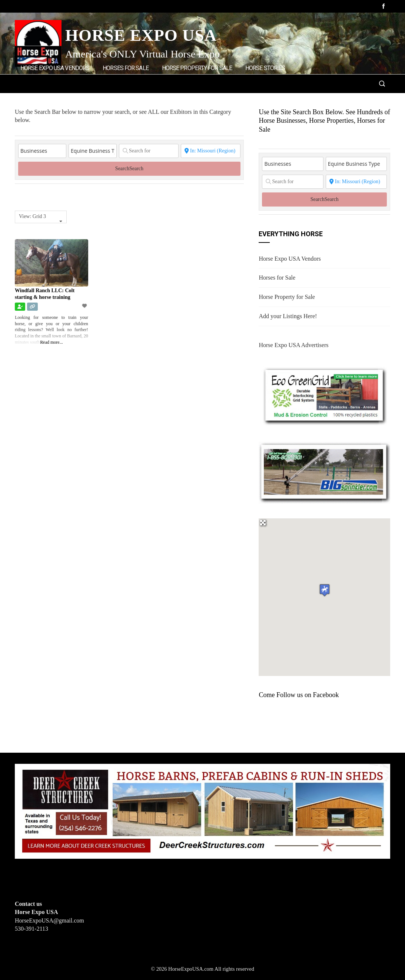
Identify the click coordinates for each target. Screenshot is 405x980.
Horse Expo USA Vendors (55, 68)
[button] (325, 590)
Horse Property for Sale (197, 68)
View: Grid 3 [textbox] (32, 216)
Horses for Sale (126, 68)
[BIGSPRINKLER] (324, 472)
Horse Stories (265, 68)
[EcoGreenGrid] (324, 395)
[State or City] (211, 151)
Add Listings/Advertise (59, 99)
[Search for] (149, 151)
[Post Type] (42, 151)
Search (129, 169)
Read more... (51, 342)
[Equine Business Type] (93, 151)
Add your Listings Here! (288, 316)
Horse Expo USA (141, 35)
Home (114, 99)
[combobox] (41, 217)
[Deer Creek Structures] (202, 810)
